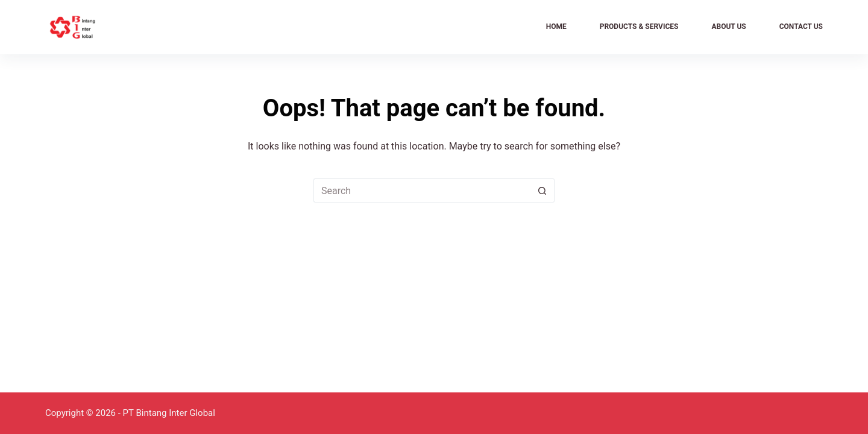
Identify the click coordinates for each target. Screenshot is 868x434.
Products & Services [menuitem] (639, 27)
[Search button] (542, 190)
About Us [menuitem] (728, 27)
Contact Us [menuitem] (801, 27)
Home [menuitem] (556, 27)
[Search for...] (422, 190)
